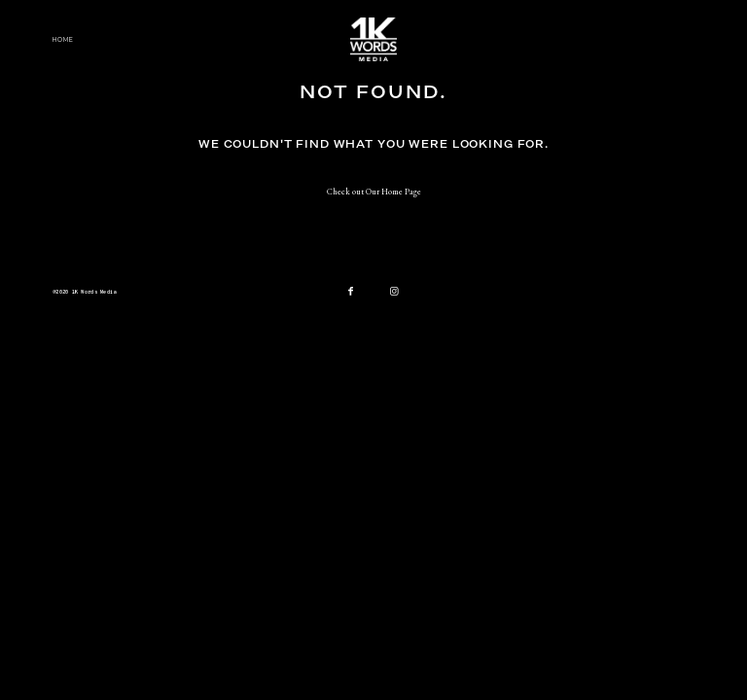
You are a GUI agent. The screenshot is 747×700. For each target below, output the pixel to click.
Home (63, 39)
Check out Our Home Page (374, 192)
